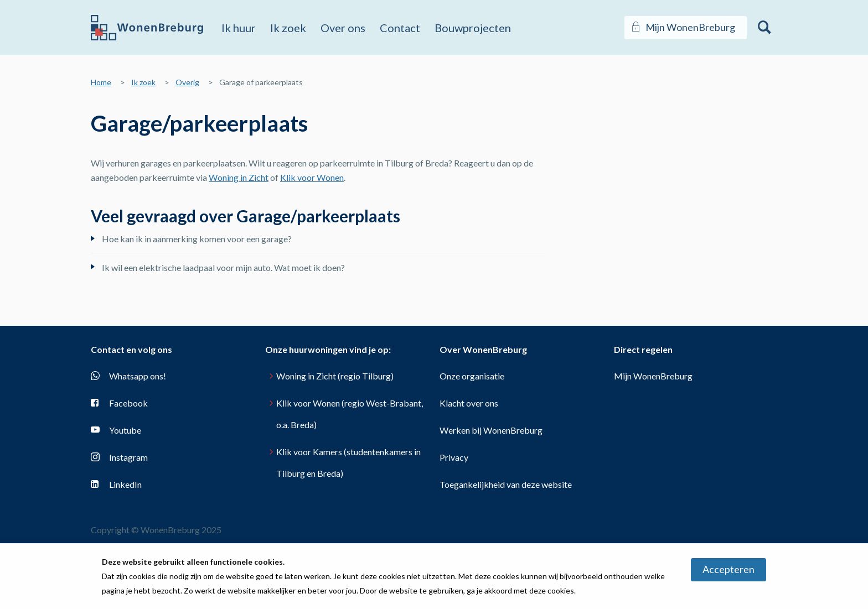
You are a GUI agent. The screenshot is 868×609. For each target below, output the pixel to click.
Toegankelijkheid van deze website (506, 484)
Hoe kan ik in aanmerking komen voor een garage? (197, 239)
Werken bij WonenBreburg (491, 430)
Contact (400, 28)
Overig (187, 82)
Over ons (343, 28)
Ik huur (239, 28)
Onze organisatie (472, 376)
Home (101, 82)
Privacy (454, 457)
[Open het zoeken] (765, 28)
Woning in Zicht (239, 177)
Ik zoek (288, 28)
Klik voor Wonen (312, 177)
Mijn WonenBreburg (653, 376)
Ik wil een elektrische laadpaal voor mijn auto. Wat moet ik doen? (223, 267)
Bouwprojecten (473, 28)
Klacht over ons (469, 403)
